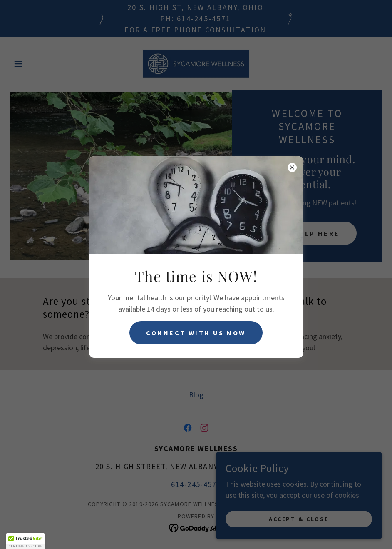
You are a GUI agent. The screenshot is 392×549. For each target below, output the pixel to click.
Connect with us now (196, 333)
